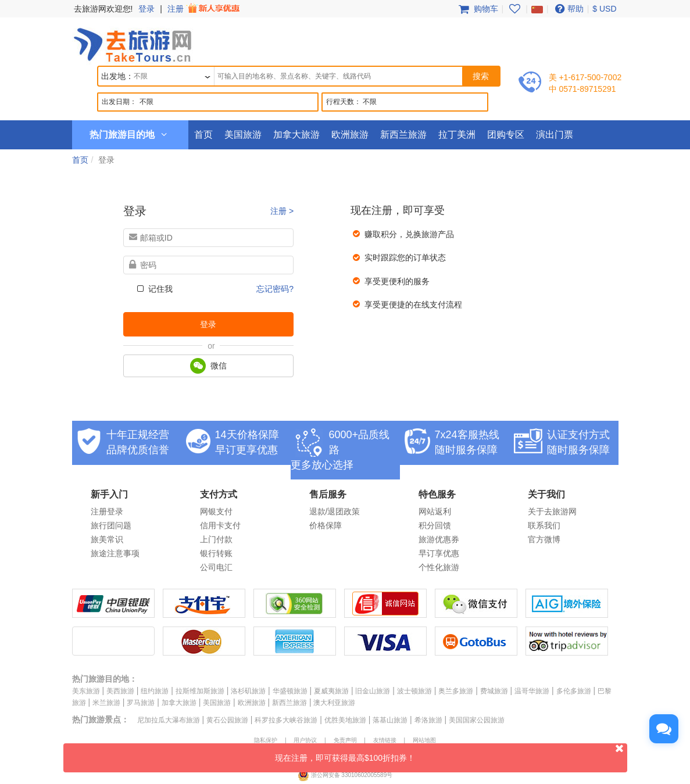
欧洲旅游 (350, 135)
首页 (203, 135)
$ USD (604, 9)
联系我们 (544, 525)
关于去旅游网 (552, 511)
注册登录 (107, 511)
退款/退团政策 (335, 511)
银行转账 (216, 553)
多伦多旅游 (574, 691)
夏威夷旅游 (331, 691)
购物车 (477, 9)
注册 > (282, 211)
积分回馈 (435, 525)
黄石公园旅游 (227, 720)
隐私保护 (266, 740)
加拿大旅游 (296, 135)
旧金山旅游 (373, 691)
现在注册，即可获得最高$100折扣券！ (451, 753)
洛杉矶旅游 (248, 691)
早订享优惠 (439, 553)
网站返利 (435, 511)
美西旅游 (120, 691)
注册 (205, 9)
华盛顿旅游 (290, 691)
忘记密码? (275, 289)
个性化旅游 (439, 567)
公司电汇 (216, 567)
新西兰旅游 (403, 135)
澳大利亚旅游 (334, 703)
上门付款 (216, 539)
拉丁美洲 (457, 135)
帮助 (568, 9)
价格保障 (326, 525)
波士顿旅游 (414, 691)
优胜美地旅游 (345, 720)
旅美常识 (107, 539)
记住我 (154, 289)
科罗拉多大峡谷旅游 (286, 720)
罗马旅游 (141, 703)
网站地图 (424, 740)
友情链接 (385, 740)
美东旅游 (86, 691)
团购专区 (506, 135)
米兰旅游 (106, 703)
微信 (209, 366)
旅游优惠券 (439, 539)
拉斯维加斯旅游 (200, 691)
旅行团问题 (111, 525)
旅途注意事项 (115, 553)
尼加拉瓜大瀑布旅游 (169, 720)
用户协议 (305, 740)
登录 (146, 9)
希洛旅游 (428, 720)
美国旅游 (243, 135)
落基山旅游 (390, 720)
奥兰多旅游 (456, 691)
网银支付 (216, 511)
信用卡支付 (220, 525)
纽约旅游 (155, 691)
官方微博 (544, 539)
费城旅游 (494, 691)
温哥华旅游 (532, 691)
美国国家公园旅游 (477, 720)
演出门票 (555, 135)
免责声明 (345, 740)
